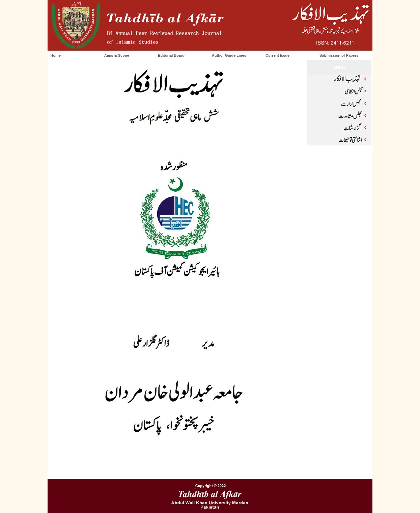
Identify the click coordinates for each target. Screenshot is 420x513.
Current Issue (277, 55)
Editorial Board (171, 55)
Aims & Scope (117, 55)
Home (55, 55)
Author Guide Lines (229, 55)
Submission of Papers (339, 55)
